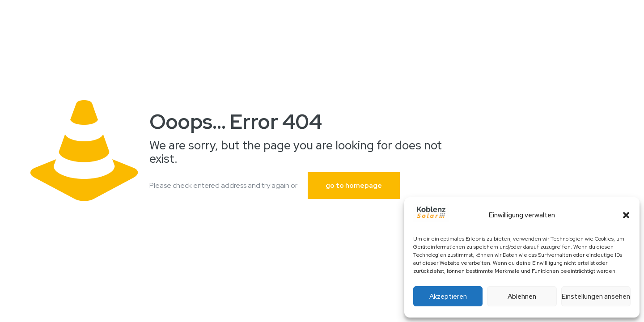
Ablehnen (522, 297)
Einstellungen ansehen (596, 297)
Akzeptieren (448, 297)
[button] (626, 215)
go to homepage (354, 186)
